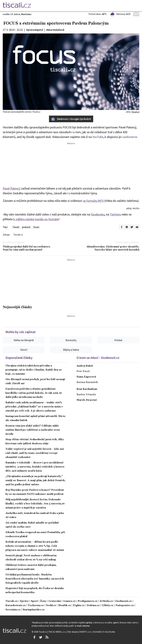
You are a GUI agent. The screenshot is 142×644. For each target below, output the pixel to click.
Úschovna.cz (36, 605)
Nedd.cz (51, 605)
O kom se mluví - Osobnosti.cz (98, 358)
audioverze (130, 137)
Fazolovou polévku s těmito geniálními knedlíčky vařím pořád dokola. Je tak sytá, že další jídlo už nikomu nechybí (34, 393)
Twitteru (115, 214)
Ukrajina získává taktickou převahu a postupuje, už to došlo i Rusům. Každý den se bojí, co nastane (34, 370)
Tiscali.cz (135, 112)
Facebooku (98, 214)
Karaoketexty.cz (16, 605)
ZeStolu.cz (106, 601)
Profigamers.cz (88, 601)
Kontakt (97, 632)
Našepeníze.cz (125, 605)
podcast (26, 227)
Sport (34, 601)
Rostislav (26, 14)
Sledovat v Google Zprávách (71, 119)
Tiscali (16, 227)
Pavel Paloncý (11, 188)
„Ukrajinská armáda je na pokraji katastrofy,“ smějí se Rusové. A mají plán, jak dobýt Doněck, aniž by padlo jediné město (35, 480)
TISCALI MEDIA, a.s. (57, 632)
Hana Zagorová (86, 377)
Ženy (43, 601)
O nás (105, 632)
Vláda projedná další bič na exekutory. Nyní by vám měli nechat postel (27, 248)
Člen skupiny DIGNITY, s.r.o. (80, 632)
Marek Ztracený (87, 400)
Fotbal (118, 340)
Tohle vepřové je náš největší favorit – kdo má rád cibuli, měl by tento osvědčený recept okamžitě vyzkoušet (35, 453)
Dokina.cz (93, 605)
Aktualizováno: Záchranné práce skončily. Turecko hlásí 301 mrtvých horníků (113, 248)
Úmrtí (24, 350)
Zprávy (24, 601)
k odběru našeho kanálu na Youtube (36, 219)
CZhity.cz (108, 605)
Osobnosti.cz (123, 601)
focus (36, 227)
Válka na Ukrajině (24, 340)
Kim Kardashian (87, 389)
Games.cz (69, 601)
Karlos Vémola (86, 395)
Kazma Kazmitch (87, 382)
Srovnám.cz (13, 610)
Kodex (112, 632)
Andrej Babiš (85, 366)
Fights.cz (79, 605)
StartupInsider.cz (34, 610)
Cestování (55, 601)
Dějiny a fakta (71, 350)
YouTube (98, 137)
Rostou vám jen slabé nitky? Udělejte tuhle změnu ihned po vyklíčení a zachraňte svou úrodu (33, 430)
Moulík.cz (65, 605)
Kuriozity (71, 340)
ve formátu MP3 (93, 201)
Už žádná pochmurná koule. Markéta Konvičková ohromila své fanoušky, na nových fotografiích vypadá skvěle (35, 579)
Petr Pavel (83, 371)
